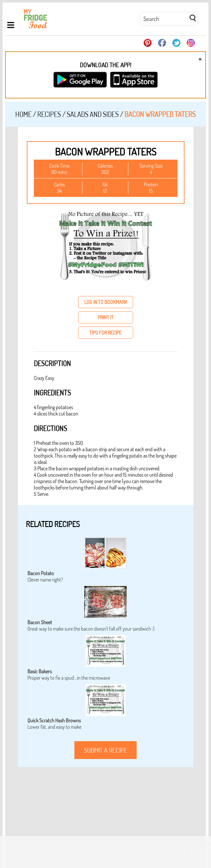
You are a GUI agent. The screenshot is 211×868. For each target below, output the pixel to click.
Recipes (49, 114)
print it (106, 317)
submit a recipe (105, 750)
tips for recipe (105, 333)
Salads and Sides (93, 114)
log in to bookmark (106, 302)
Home (23, 114)
